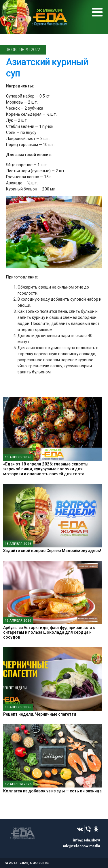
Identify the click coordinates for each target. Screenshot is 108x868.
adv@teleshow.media (81, 846)
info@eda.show (86, 840)
